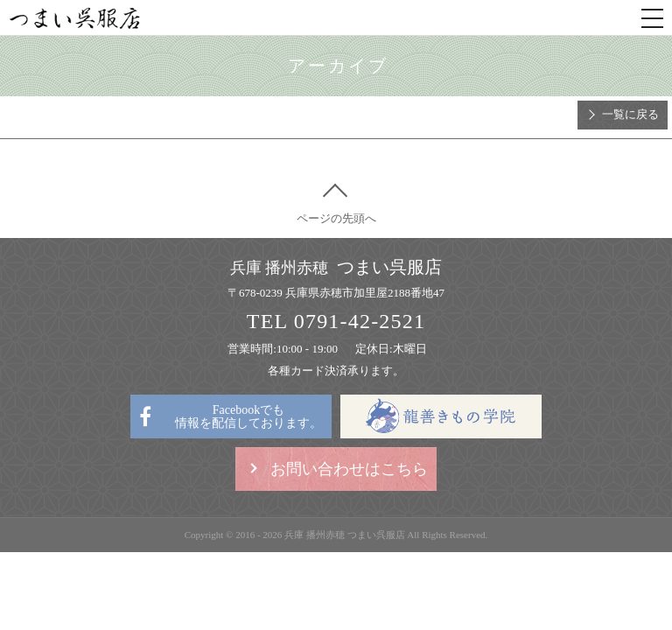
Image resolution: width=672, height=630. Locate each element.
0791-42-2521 (360, 321)
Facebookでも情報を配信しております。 (248, 416)
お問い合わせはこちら (349, 469)
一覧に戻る (630, 114)
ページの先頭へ (336, 218)
